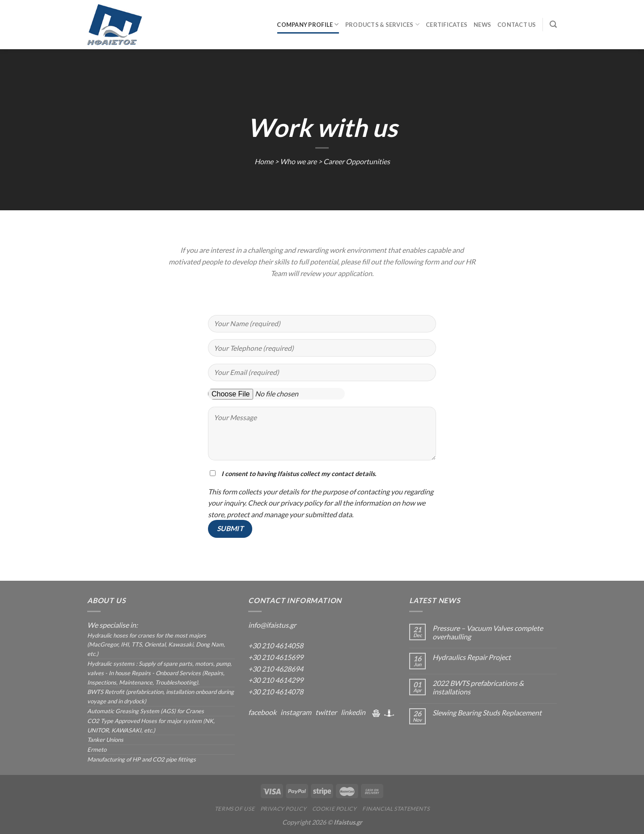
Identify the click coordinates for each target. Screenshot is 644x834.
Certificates (447, 25)
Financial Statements (396, 809)
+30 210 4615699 (276, 657)
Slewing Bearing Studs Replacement (487, 713)
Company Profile (308, 24)
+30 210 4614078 (276, 691)
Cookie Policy (335, 809)
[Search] (553, 24)
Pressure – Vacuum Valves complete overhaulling (488, 632)
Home (264, 161)
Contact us (517, 25)
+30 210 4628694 (276, 669)
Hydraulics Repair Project (472, 657)
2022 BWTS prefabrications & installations (478, 687)
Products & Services (382, 24)
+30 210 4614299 (276, 680)
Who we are (298, 161)
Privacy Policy (284, 809)
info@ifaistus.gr (272, 625)
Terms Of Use (235, 809)
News (482, 25)
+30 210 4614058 (276, 645)
